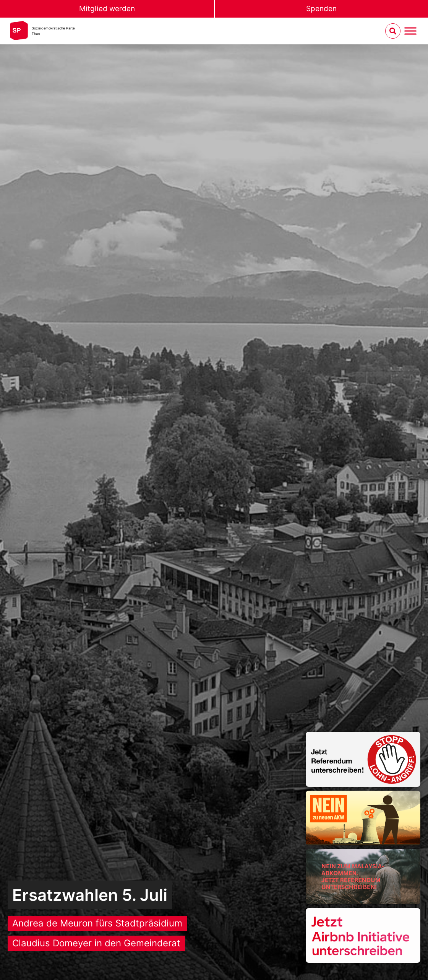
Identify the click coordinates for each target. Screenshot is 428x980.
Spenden (321, 9)
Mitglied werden (107, 9)
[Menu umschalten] (410, 31)
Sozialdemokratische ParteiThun (53, 31)
